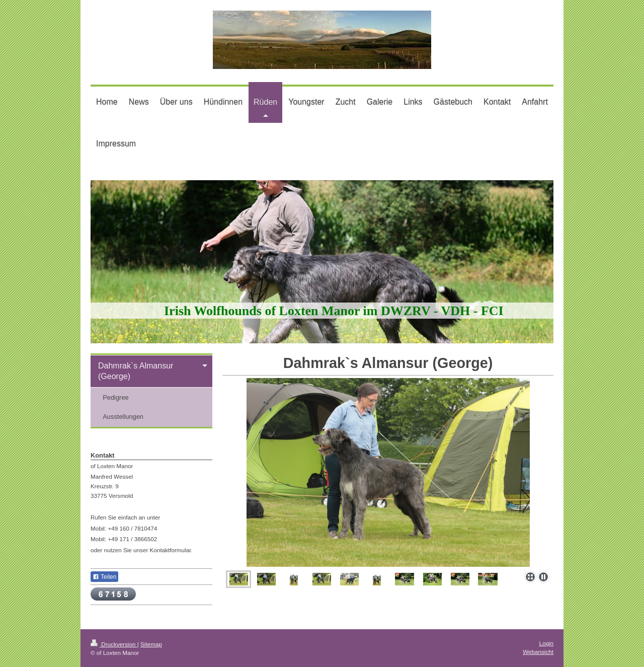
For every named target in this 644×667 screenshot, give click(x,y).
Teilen (104, 577)
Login (546, 643)
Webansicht (538, 652)
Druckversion (114, 644)
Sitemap (151, 644)
